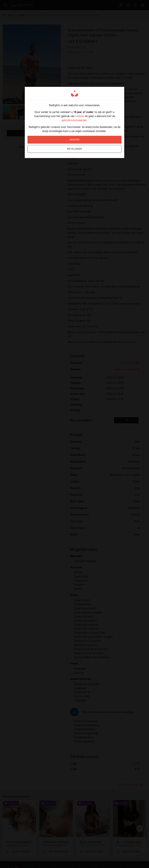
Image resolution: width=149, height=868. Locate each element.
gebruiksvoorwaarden (74, 120)
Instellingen (74, 149)
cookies (80, 116)
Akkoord (74, 140)
